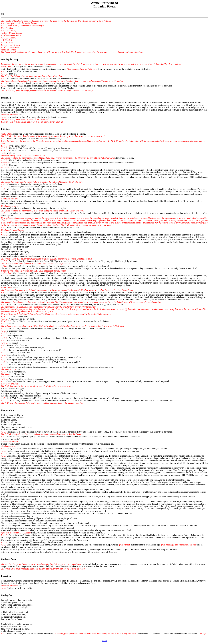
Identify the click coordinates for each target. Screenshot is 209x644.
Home (104, 641)
